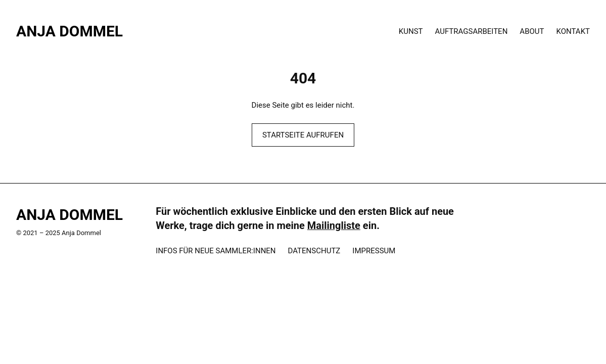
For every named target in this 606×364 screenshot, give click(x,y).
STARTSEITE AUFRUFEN (303, 135)
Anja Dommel (69, 31)
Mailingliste (334, 225)
